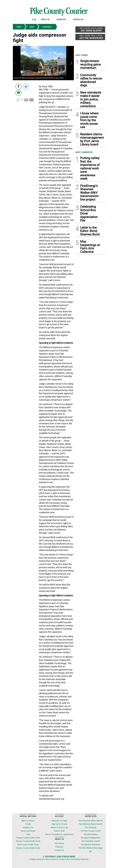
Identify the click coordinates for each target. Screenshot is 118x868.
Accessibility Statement (80, 859)
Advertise (61, 19)
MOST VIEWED (81, 55)
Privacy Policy (64, 859)
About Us (45, 19)
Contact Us (78, 19)
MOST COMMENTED (84, 152)
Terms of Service (51, 859)
